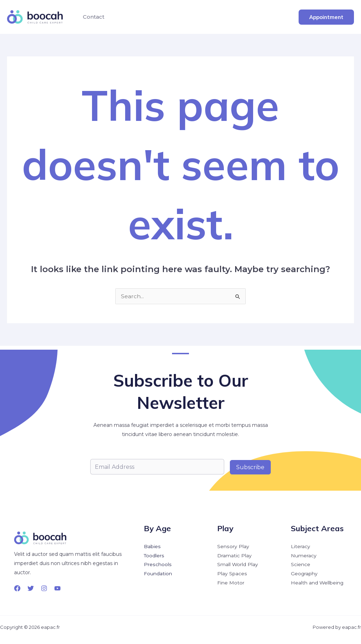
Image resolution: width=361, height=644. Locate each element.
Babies (152, 547)
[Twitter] (31, 588)
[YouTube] (57, 588)
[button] (326, 17)
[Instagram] (44, 588)
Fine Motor (231, 583)
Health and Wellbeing (317, 583)
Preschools (157, 565)
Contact (93, 17)
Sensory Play (233, 547)
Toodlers (154, 556)
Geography (304, 574)
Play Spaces (232, 574)
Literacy (301, 547)
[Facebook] (17, 588)
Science (301, 565)
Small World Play (238, 565)
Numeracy (304, 556)
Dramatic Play (234, 556)
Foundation (158, 574)
